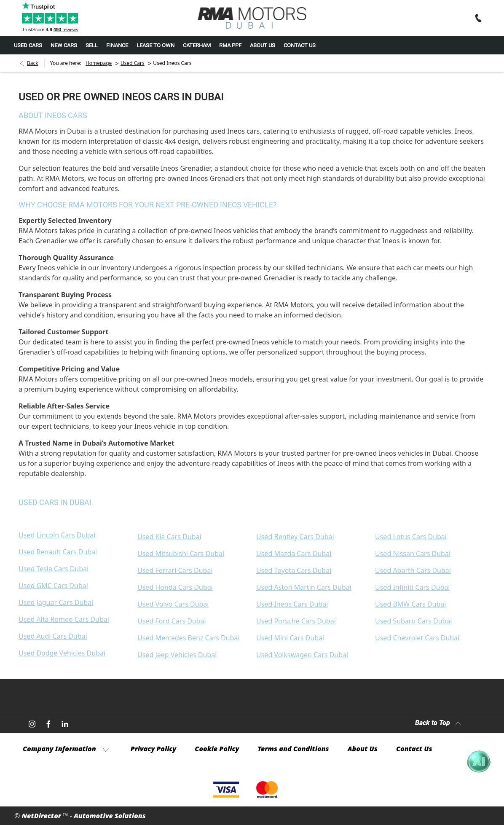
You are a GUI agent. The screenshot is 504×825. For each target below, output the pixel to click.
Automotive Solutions (110, 816)
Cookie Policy (217, 749)
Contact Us (414, 749)
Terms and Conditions (293, 749)
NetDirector (42, 816)
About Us (363, 749)
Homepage (99, 63)
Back (33, 63)
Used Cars (133, 63)
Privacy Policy (153, 749)
